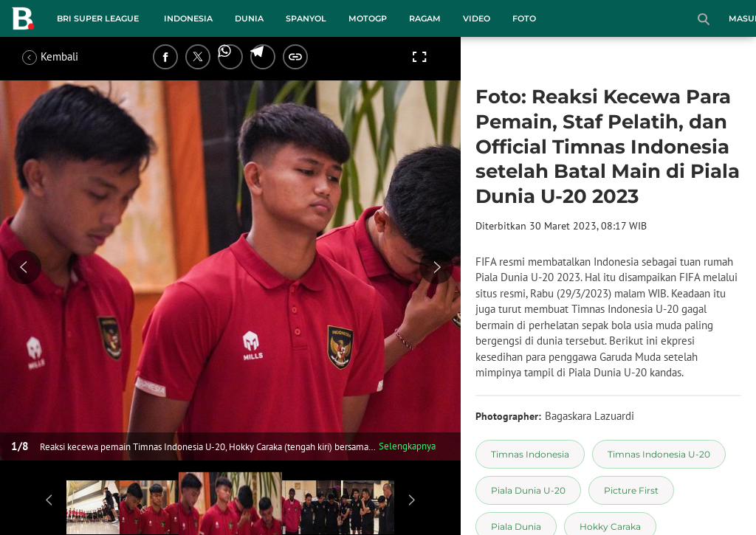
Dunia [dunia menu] (249, 18)
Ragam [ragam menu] (425, 18)
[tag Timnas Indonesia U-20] (659, 454)
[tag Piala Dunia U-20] (528, 490)
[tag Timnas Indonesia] (530, 454)
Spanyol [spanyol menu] (306, 18)
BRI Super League (98, 18)
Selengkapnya (407, 446)
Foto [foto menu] (524, 18)
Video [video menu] (477, 18)
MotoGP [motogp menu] (368, 18)
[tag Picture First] (631, 490)
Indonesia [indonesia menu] (188, 18)
